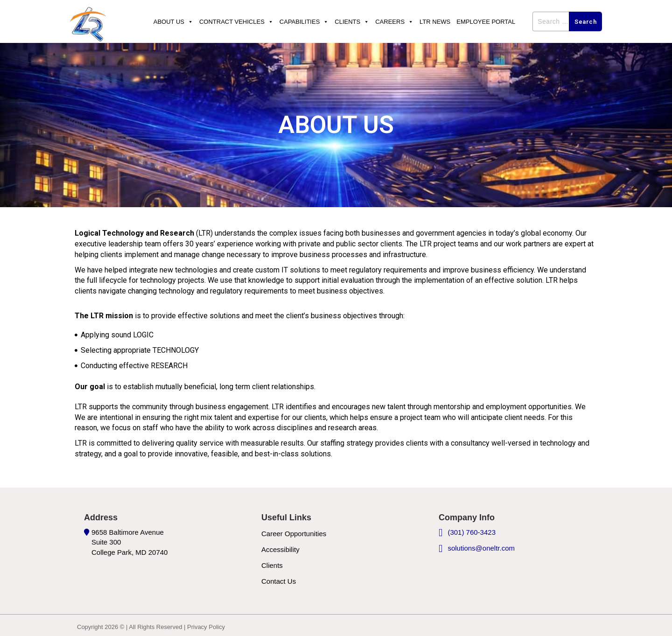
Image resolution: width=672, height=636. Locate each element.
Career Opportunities (294, 534)
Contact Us (279, 581)
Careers (394, 22)
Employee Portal (486, 22)
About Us (173, 22)
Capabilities (304, 22)
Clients (352, 22)
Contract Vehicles (236, 22)
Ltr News (435, 22)
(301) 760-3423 (472, 532)
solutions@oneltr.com (481, 548)
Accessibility (280, 549)
